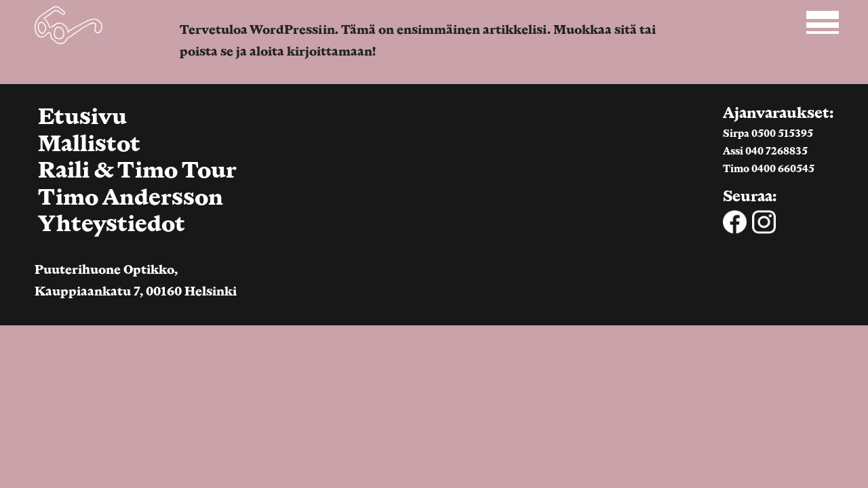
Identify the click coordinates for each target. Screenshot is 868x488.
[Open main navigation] (821, 22)
